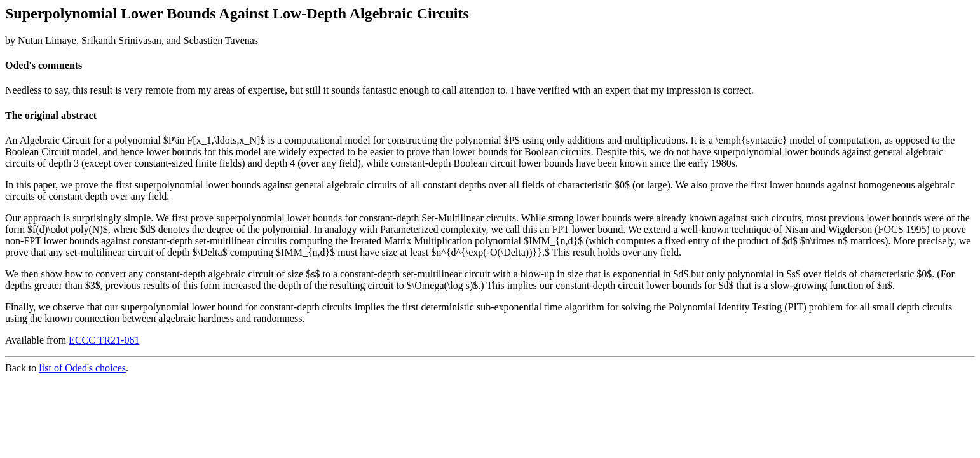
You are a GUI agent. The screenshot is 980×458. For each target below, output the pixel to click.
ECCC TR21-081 (104, 340)
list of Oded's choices (82, 368)
